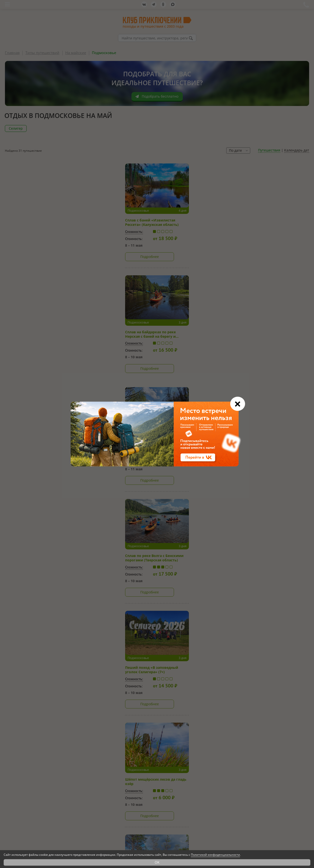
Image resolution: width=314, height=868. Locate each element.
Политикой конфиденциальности (215, 855)
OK (157, 862)
